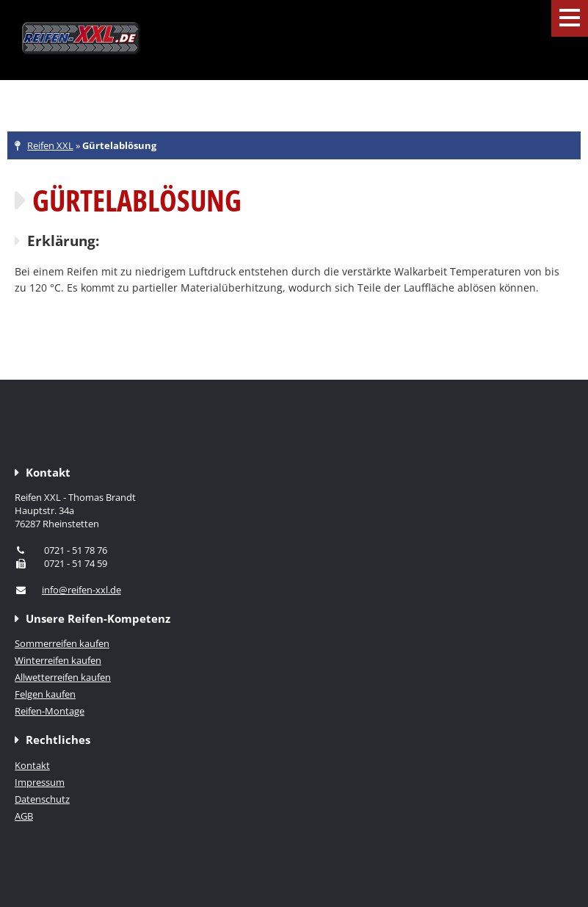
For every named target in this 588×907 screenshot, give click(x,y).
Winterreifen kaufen (58, 660)
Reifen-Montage (50, 711)
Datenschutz (42, 799)
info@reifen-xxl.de (81, 590)
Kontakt (32, 765)
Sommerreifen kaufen (62, 643)
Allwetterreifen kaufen (63, 677)
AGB (24, 816)
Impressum (40, 782)
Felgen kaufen (45, 694)
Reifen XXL (50, 145)
